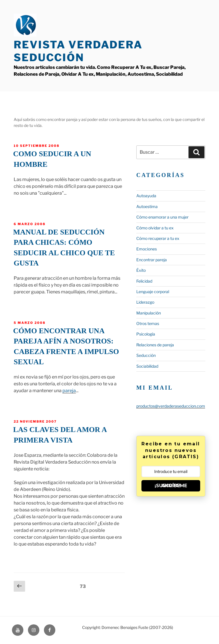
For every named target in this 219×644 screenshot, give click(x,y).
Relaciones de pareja (155, 345)
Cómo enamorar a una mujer (162, 217)
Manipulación (149, 313)
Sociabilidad (147, 366)
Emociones (147, 249)
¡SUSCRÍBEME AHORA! (171, 486)
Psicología (146, 334)
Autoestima (147, 206)
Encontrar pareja (152, 260)
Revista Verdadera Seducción (78, 51)
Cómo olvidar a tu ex (155, 228)
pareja (69, 391)
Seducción (146, 355)
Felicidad (144, 281)
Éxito (141, 270)
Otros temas (148, 323)
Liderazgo (145, 302)
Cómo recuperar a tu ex (158, 238)
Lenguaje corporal (153, 292)
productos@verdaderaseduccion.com (171, 406)
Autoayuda (146, 196)
